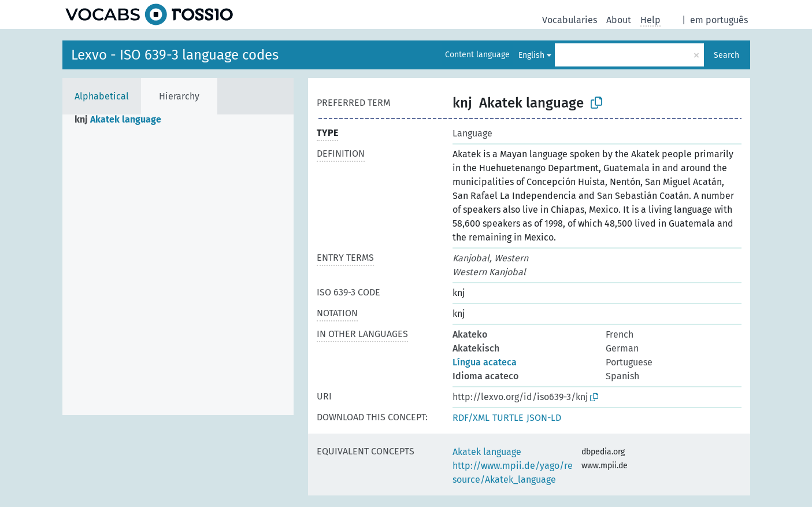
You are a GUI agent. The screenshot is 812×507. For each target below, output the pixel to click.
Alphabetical (102, 96)
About (619, 20)
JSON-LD (544, 418)
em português (719, 20)
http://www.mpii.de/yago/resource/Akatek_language (513, 473)
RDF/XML (471, 418)
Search (726, 55)
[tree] (178, 265)
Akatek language (487, 452)
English (531, 55)
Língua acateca (485, 362)
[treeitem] (123, 120)
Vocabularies (570, 20)
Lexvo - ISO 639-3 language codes (175, 55)
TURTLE (508, 418)
